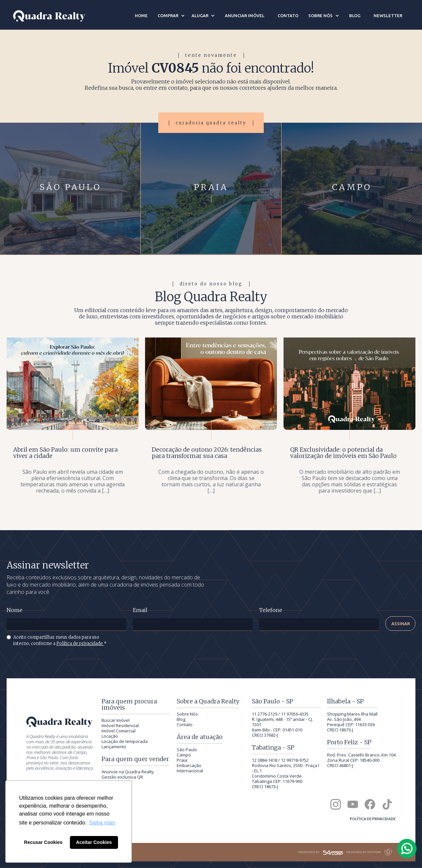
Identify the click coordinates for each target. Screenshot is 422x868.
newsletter (388, 16)
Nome (15, 610)
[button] (171, 16)
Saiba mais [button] (102, 823)
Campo (184, 755)
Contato (185, 724)
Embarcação (189, 765)
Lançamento (114, 747)
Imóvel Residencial (120, 725)
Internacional (190, 771)
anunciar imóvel (245, 16)
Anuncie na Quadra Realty (128, 772)
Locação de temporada (125, 741)
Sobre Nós (187, 714)
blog (355, 16)
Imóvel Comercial (119, 731)
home (141, 16)
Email (140, 610)
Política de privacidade (80, 643)
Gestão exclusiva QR (122, 777)
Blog (181, 719)
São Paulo (187, 750)
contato (288, 16)
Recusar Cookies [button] (43, 842)
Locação (110, 736)
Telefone (271, 610)
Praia (182, 760)
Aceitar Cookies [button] (94, 842)
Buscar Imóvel (116, 720)
